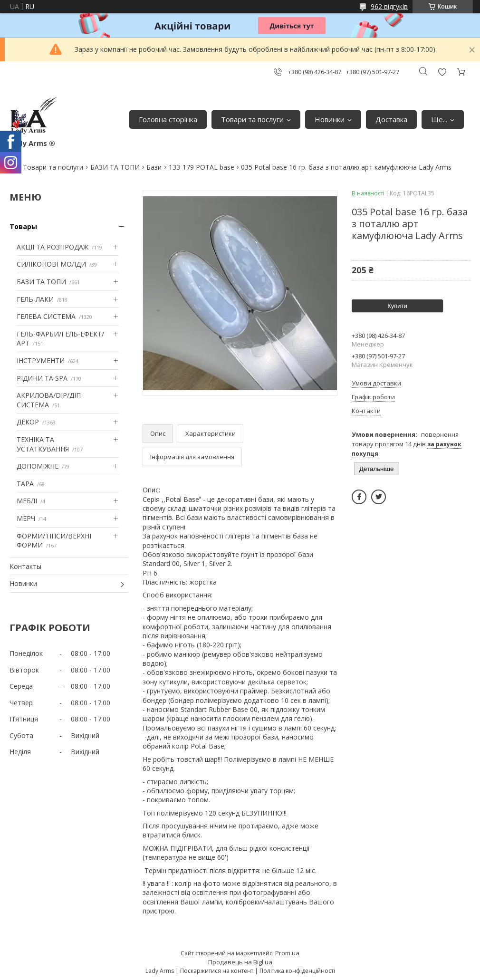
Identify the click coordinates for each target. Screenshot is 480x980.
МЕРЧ (26, 518)
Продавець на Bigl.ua (240, 962)
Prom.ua (287, 953)
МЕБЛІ (27, 501)
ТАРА (25, 484)
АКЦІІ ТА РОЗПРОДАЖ (53, 247)
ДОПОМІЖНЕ (38, 466)
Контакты (25, 566)
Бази (154, 167)
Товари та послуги (252, 119)
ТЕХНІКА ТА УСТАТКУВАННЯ (43, 444)
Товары (23, 226)
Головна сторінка (168, 119)
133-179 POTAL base (202, 167)
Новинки (330, 119)
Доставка (391, 119)
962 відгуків (389, 6)
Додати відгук (442, 72)
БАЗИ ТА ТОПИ (115, 167)
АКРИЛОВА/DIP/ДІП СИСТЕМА (49, 400)
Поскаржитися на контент (217, 971)
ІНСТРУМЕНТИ (41, 360)
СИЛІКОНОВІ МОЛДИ (51, 264)
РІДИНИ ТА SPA (42, 378)
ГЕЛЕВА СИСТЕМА (46, 316)
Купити (397, 306)
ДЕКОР (28, 422)
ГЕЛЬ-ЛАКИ (35, 299)
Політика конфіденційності (297, 971)
